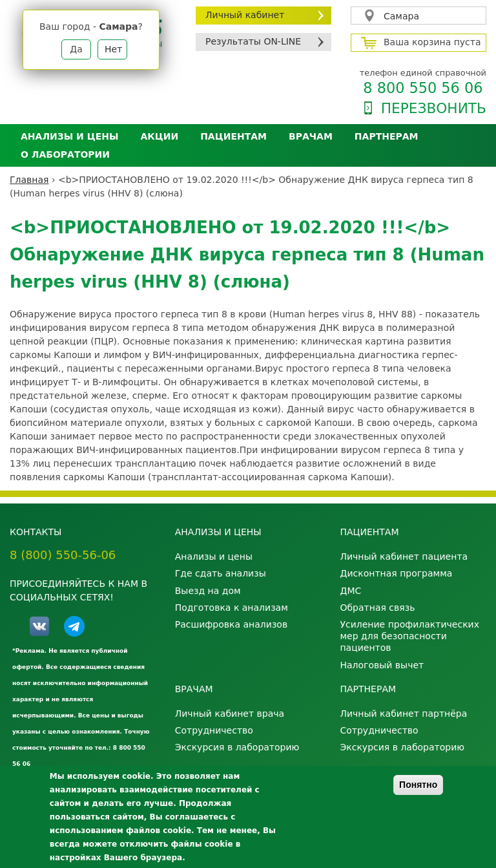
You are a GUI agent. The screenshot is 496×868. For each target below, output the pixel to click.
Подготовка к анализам (232, 608)
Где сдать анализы (221, 573)
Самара (401, 16)
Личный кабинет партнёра (403, 714)
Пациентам (233, 136)
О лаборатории (65, 154)
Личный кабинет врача (230, 714)
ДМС (350, 591)
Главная (29, 180)
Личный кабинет (245, 15)
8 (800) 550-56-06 (63, 555)
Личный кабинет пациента (404, 556)
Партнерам (387, 136)
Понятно (418, 785)
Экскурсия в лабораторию (237, 747)
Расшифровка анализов (231, 624)
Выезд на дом (208, 591)
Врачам (311, 136)
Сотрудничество (214, 730)
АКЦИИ (159, 136)
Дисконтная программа (396, 573)
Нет (113, 49)
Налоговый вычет (382, 665)
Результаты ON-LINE (253, 41)
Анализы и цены (69, 136)
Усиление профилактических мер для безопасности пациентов (409, 636)
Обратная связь (377, 608)
